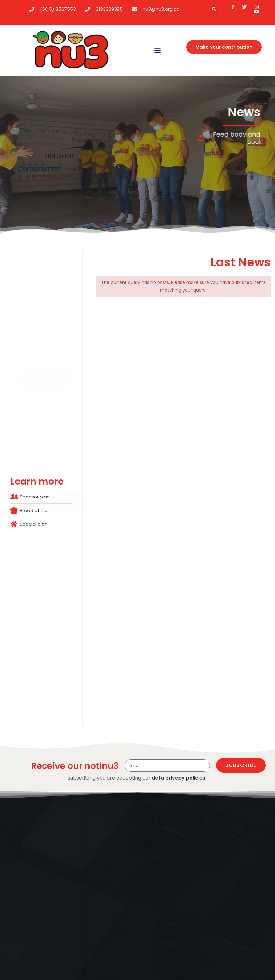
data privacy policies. (179, 778)
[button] (214, 9)
